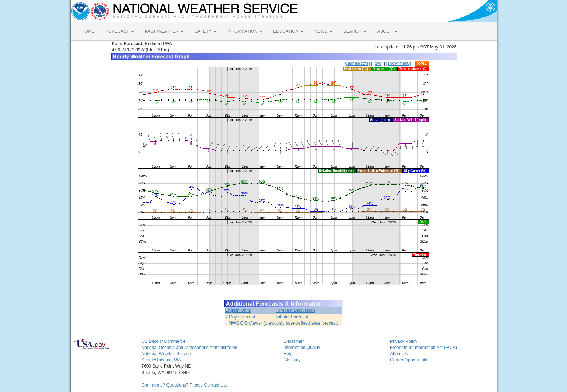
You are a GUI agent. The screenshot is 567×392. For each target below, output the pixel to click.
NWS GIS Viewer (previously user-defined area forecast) (283, 323)
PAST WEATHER (164, 31)
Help (288, 354)
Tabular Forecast (292, 317)
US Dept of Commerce (164, 341)
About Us (399, 354)
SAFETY (205, 31)
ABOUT (387, 31)
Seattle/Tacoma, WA (161, 360)
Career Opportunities (410, 360)
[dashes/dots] (357, 63)
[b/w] (378, 63)
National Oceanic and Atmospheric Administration (190, 348)
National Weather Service (166, 354)
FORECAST (120, 31)
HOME (88, 31)
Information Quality (302, 348)
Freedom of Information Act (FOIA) (424, 348)
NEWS (323, 31)
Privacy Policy (404, 341)
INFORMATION (245, 31)
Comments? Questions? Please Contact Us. (184, 385)
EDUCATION (288, 31)
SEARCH (355, 31)
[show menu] (398, 63)
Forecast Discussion (295, 310)
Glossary (292, 360)
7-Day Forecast (240, 317)
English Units (238, 310)
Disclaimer (294, 341)
